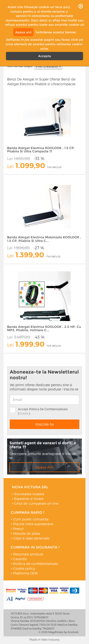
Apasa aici (23, 32)
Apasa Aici (44, 467)
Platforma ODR (25, 573)
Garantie (20, 559)
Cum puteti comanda (31, 519)
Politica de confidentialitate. (36, 564)
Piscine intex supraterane (33, 524)
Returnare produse (28, 554)
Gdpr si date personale (31, 538)
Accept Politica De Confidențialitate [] (43, 411)
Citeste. (24, 413)
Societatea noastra (29, 494)
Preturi (18, 529)
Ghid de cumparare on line (36, 503)
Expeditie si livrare (29, 499)
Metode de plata (26, 533)
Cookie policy (24, 568)
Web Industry (50, 639)
